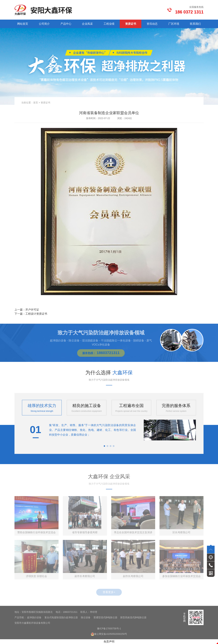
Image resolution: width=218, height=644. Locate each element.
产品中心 (66, 24)
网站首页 (23, 24)
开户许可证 (32, 310)
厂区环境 (174, 24)
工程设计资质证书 (36, 314)
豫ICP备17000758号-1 (109, 628)
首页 (36, 103)
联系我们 (195, 24)
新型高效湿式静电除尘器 (133, 617)
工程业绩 (109, 24)
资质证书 (131, 24)
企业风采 (87, 24)
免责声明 (109, 642)
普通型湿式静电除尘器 (105, 617)
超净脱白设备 (34, 617)
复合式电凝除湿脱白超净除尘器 (61, 617)
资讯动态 (152, 24)
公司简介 (44, 24)
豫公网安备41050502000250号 (109, 634)
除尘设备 (86, 617)
